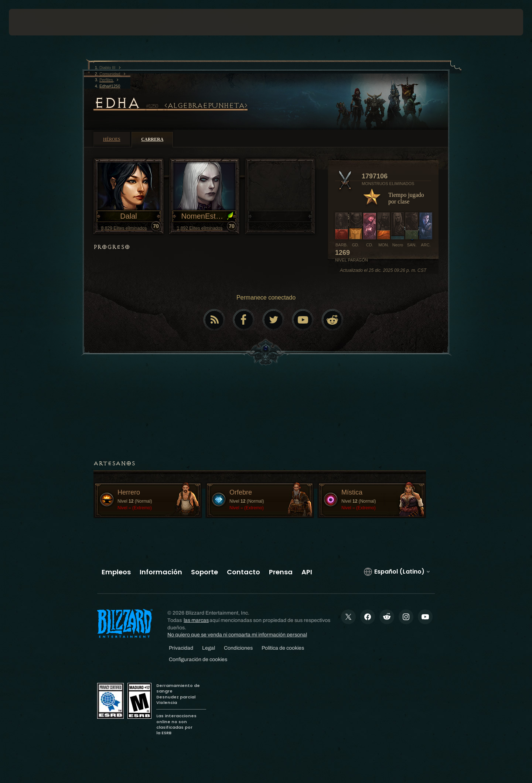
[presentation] (36, 22)
